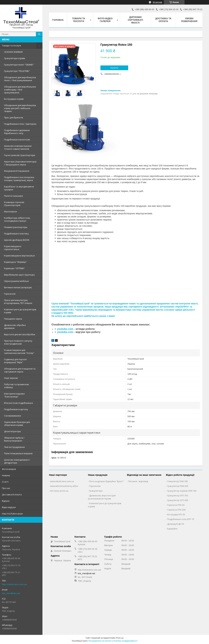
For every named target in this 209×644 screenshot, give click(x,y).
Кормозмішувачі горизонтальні (13, 248)
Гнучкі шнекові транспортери (20, 155)
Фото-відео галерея (105, 20)
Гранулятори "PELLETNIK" (17, 71)
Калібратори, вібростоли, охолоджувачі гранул (17, 219)
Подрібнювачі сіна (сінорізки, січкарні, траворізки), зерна (19, 179)
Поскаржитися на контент (100, 641)
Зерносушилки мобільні (16, 281)
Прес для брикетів (14, 118)
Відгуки (6, 501)
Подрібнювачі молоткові (17, 140)
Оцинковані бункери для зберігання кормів (17, 424)
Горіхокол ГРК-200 (176, 510)
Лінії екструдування (14, 447)
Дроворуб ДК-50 (176, 524)
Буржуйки (172, 529)
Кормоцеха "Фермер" (15, 262)
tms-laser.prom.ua (59, 491)
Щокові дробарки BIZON (17, 240)
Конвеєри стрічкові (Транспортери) (14, 204)
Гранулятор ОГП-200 (178, 500)
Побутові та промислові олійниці (16, 386)
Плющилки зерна (13, 319)
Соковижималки (12, 416)
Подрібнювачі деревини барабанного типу (17, 132)
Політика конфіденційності (125, 641)
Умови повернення (189, 20)
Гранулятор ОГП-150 (178, 495)
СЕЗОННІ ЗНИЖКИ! (13, 52)
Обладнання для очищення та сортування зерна (20, 370)
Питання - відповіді (138, 481)
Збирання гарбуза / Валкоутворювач (14, 439)
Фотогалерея (9, 469)
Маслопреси (10, 212)
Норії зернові (11, 378)
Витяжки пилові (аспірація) (18, 287)
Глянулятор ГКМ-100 (177, 481)
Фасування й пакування (17, 171)
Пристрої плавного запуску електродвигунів (18, 342)
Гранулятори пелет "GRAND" (19, 65)
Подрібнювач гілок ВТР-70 (181, 519)
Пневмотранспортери (16, 227)
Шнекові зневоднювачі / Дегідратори (17, 461)
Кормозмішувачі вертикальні (19, 256)
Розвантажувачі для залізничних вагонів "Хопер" (19, 352)
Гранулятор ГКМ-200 (178, 486)
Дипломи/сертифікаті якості (135, 20)
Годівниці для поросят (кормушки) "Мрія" (16, 361)
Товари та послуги (12, 46)
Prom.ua (120, 638)
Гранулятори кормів (15, 58)
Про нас (6, 488)
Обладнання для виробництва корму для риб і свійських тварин (20, 108)
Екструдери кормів (14, 99)
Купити (114, 68)
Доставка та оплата (163, 20)
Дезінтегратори (12, 431)
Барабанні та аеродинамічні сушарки (19, 188)
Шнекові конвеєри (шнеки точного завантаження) (18, 147)
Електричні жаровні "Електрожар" (14, 395)
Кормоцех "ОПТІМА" (14, 268)
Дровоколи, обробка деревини (15, 327)
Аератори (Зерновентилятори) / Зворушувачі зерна (20, 163)
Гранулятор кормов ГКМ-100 (182, 491)
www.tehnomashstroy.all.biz (64, 486)
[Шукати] (39, 34)
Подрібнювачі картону (16, 409)
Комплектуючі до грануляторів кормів (20, 311)
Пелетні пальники (13, 196)
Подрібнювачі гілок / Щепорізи (20, 124)
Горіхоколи (10, 294)
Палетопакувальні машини (18, 453)
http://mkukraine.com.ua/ (15, 584)
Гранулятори (96, 491)
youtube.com (65, 329)
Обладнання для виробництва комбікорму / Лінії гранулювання (20, 90)
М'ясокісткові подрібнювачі (18, 403)
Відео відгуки (9, 507)
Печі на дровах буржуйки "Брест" (107, 481)
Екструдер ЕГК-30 (176, 514)
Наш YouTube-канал (12, 514)
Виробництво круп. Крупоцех (19, 275)
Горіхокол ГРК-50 (176, 505)
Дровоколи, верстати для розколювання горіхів (102, 497)
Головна (58, 20)
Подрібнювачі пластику (16, 234)
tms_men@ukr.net (11, 593)
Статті (5, 482)
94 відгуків (157, 2)
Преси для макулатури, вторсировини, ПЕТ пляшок (18, 302)
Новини (6, 475)
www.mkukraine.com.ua (62, 481)
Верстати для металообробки (20, 334)
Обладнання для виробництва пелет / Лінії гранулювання (20, 79)
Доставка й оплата (12, 495)
